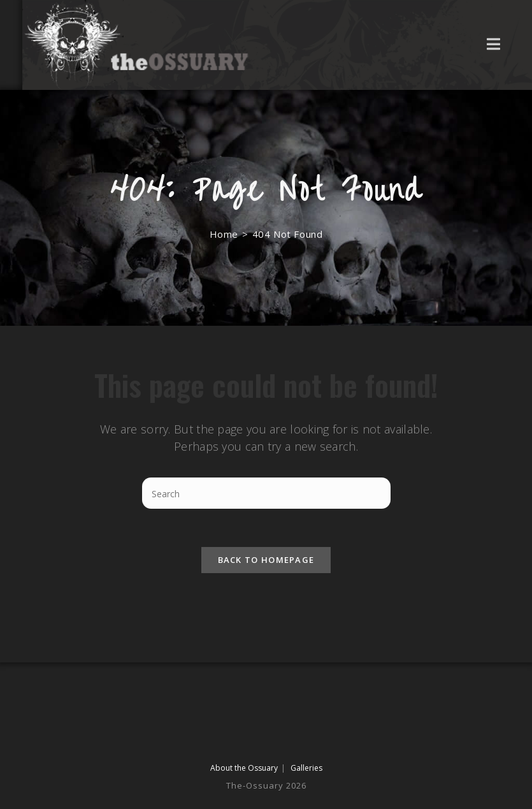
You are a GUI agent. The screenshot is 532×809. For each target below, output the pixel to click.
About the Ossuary (244, 768)
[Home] (224, 234)
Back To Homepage (266, 560)
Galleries (306, 768)
